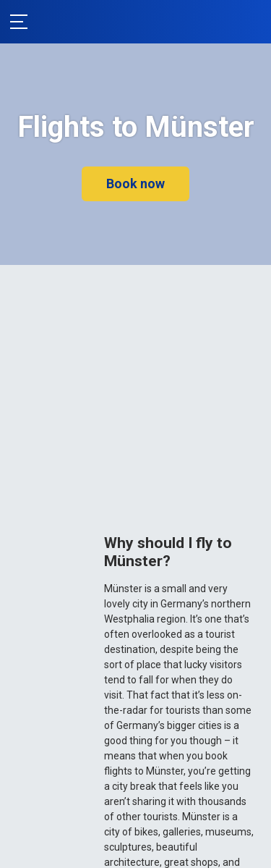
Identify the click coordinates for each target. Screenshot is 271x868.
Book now (135, 184)
